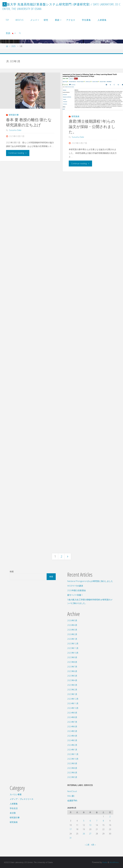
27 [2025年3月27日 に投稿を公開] (90, 834)
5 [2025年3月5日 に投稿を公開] (84, 821)
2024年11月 (73, 703)
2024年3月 (72, 740)
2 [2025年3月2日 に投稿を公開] (110, 816)
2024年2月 (72, 745)
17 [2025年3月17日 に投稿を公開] (71, 829)
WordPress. (114, 862)
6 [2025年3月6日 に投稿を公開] (90, 821)
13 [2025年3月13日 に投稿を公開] (90, 825)
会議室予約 (72, 800)
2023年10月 (73, 759)
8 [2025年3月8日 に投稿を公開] (103, 821)
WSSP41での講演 (75, 586)
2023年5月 (72, 777)
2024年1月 (72, 750)
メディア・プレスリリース (22, 799)
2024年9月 (72, 713)
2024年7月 (72, 722)
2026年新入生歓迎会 (77, 590)
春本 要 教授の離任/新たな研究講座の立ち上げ (29, 122)
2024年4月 (72, 736)
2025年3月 (72, 685)
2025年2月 (72, 690)
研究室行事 (14, 115)
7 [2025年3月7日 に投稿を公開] (97, 821)
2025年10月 (73, 653)
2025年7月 (72, 667)
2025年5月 (72, 676)
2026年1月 (72, 639)
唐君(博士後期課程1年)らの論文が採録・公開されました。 (92, 127)
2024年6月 (72, 726)
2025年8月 (72, 662)
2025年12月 (73, 643)
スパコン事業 (16, 794)
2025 (13, 46)
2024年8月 (72, 717)
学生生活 (14, 808)
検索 (12, 571)
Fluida (104, 862)
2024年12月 (73, 699)
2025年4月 (72, 680)
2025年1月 (72, 694)
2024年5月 (72, 731)
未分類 (13, 813)
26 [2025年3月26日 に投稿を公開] (84, 834)
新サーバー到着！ (75, 595)
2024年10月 (73, 708)
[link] (20, 33)
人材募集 (14, 804)
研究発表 (75, 116)
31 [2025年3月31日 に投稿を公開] (71, 838)
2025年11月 (73, 648)
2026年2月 (72, 634)
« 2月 (87, 845)
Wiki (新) (71, 796)
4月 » (93, 845)
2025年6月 (72, 671)
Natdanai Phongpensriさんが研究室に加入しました (90, 581)
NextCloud (72, 791)
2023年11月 (73, 754)
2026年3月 (72, 630)
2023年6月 (72, 772)
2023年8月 (72, 768)
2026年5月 (72, 620)
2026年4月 (72, 625)
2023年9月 (72, 763)
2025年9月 (72, 657)
